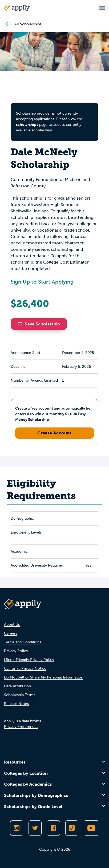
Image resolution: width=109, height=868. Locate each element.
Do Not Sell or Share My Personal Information (44, 677)
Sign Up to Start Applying (42, 282)
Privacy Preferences (21, 727)
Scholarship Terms (20, 695)
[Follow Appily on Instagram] (17, 828)
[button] (21, 324)
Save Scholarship (39, 324)
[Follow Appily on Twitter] (35, 828)
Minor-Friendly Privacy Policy (29, 660)
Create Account (54, 433)
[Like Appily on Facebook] (53, 828)
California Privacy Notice (25, 669)
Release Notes (16, 704)
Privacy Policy (16, 651)
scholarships (27, 125)
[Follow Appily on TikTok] (72, 828)
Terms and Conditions (23, 642)
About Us (12, 625)
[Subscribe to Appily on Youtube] (91, 828)
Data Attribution (17, 686)
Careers (11, 633)
